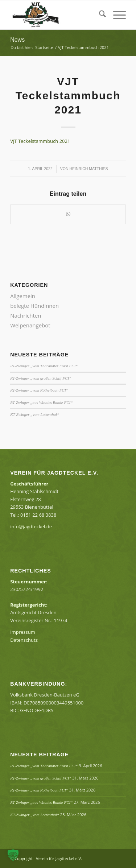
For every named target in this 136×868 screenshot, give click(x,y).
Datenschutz (24, 640)
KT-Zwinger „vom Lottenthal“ (35, 414)
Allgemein (23, 296)
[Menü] (116, 15)
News (17, 40)
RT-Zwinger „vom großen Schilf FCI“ (41, 378)
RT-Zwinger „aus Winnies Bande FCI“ (41, 402)
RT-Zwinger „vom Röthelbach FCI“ (39, 390)
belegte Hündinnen (34, 306)
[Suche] (99, 15)
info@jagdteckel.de (31, 526)
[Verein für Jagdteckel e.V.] (56, 15)
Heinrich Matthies (89, 169)
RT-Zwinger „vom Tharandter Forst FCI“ (44, 366)
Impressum (23, 632)
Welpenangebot (30, 325)
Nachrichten (26, 315)
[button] (13, 855)
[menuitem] (99, 15)
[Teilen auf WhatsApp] (68, 214)
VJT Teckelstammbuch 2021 (40, 141)
